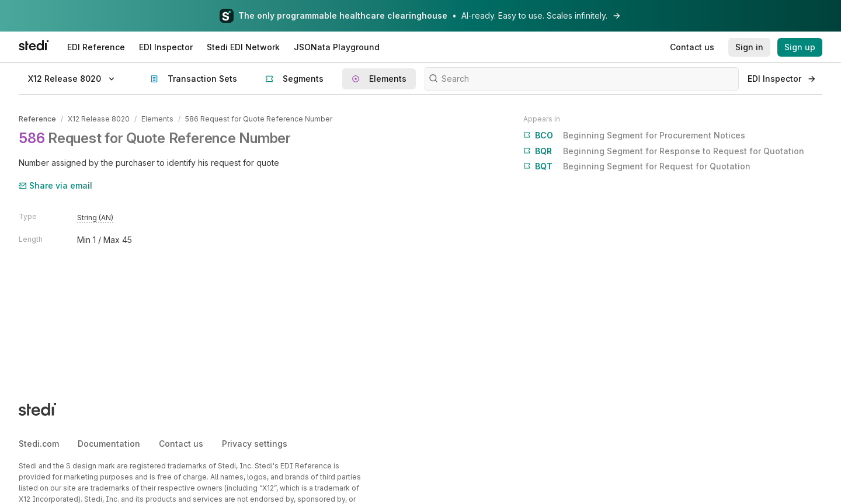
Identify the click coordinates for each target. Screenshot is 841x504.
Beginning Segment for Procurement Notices (634, 135)
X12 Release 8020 (99, 119)
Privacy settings (255, 444)
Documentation (109, 444)
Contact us (181, 444)
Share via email (55, 185)
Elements (157, 119)
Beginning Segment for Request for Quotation (637, 166)
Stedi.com (39, 444)
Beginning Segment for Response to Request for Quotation (664, 151)
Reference (37, 119)
